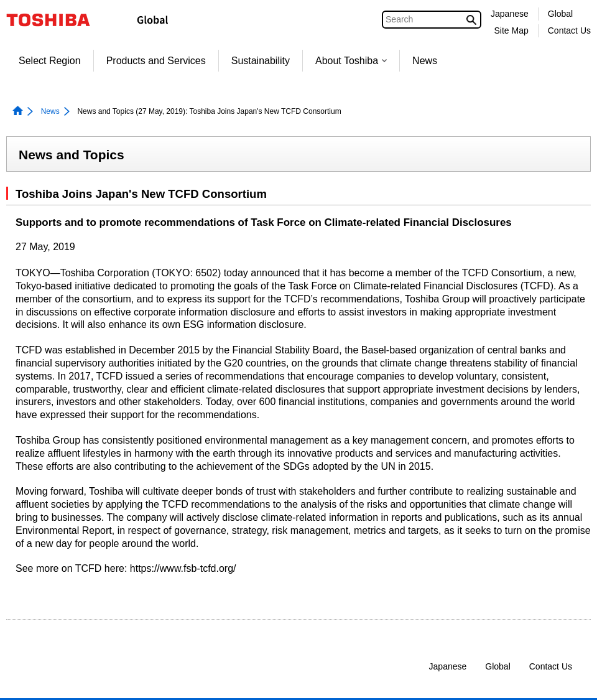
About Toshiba (351, 61)
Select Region (50, 61)
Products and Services (156, 61)
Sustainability (261, 61)
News (425, 61)
